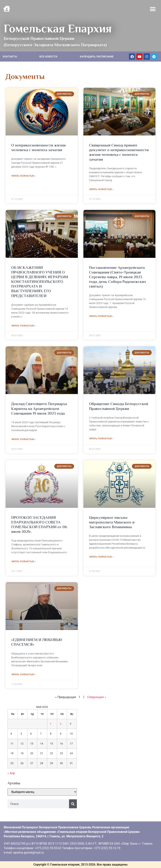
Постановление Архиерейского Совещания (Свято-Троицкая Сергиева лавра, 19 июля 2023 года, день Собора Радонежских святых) (118, 277)
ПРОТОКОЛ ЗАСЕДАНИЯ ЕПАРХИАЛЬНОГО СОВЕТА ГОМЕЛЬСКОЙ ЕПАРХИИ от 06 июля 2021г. (39, 525)
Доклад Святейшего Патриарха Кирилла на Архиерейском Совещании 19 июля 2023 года (39, 408)
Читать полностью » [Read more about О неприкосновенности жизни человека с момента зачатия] (24, 176)
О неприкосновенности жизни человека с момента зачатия (38, 148)
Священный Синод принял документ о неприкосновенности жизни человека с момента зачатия (119, 152)
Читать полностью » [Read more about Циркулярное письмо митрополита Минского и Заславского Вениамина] (101, 557)
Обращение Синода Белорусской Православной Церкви (119, 406)
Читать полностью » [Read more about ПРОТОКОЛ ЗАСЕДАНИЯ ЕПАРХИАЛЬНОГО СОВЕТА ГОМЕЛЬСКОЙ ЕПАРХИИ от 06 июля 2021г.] (24, 562)
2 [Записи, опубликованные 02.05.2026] (61, 724)
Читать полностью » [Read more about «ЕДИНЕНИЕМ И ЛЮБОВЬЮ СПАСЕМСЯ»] (24, 675)
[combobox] (38, 804)
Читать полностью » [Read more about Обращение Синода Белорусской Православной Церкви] (101, 439)
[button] (153, 9)
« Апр (11, 773)
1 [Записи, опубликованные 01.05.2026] (51, 724)
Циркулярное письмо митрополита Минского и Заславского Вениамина (112, 522)
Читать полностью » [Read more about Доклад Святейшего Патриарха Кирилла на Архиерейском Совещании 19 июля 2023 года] (24, 439)
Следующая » (97, 697)
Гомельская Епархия (58, 28)
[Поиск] (73, 804)
